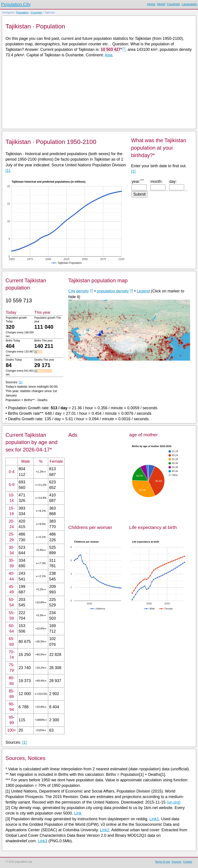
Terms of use (162, 862)
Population (22, 13)
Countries (173, 4)
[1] (8, 171)
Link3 (43, 841)
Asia (109, 55)
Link (78, 813)
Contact (188, 862)
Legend (143, 291)
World (161, 4)
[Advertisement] (99, 93)
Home (151, 4)
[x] (36, 352)
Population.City (16, 4)
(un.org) (173, 802)
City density (78, 291)
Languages (189, 4)
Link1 (154, 819)
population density (113, 291)
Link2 (105, 830)
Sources (176, 862)
